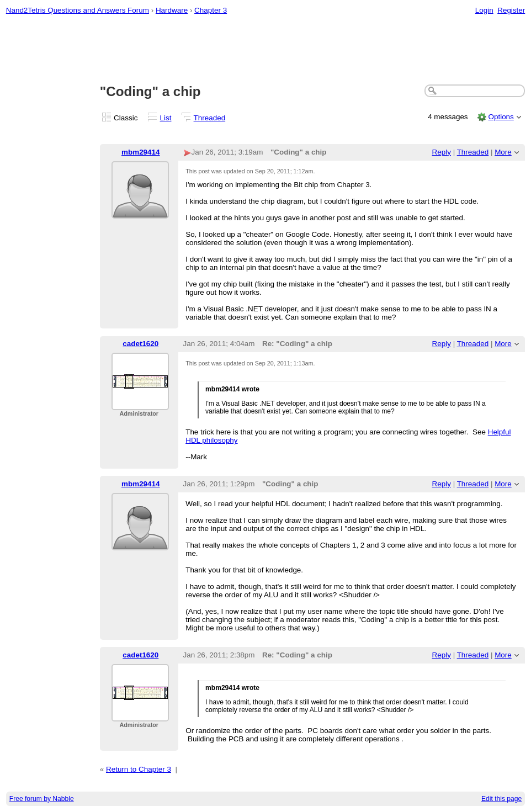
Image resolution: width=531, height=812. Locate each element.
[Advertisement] (266, 50)
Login (484, 10)
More (503, 152)
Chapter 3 (211, 10)
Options (501, 117)
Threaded (210, 118)
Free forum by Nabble (42, 799)
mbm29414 (140, 152)
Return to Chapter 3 (139, 769)
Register (511, 10)
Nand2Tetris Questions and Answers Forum (78, 10)
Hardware (172, 10)
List (166, 118)
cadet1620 (140, 344)
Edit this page (501, 799)
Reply (442, 152)
